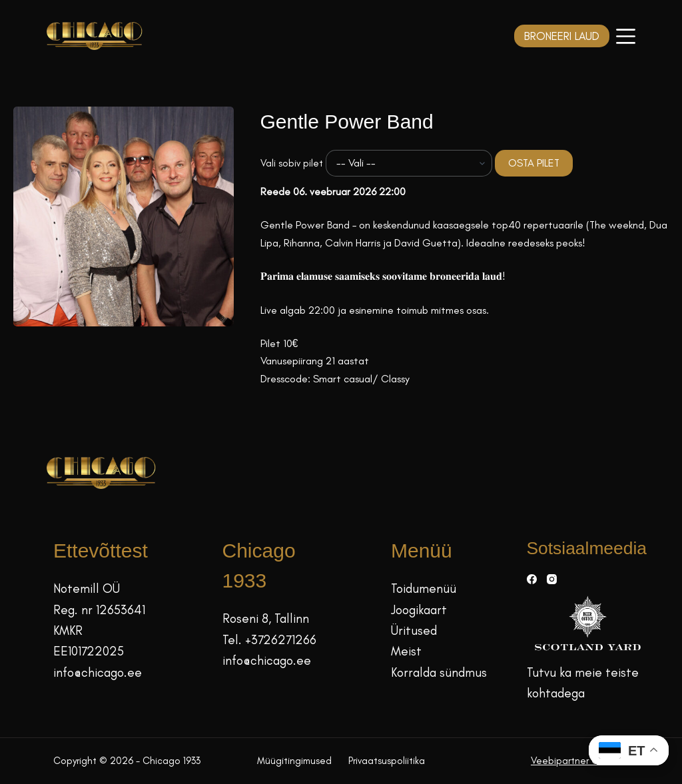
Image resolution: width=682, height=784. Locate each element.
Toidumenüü (424, 588)
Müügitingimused (294, 761)
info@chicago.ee (98, 672)
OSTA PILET (534, 163)
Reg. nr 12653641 (99, 610)
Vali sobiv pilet (292, 163)
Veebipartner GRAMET (580, 761)
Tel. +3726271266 (269, 640)
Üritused (414, 630)
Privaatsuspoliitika (387, 761)
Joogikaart (419, 610)
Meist (406, 651)
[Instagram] (552, 579)
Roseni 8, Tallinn (266, 618)
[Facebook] (532, 579)
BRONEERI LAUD (562, 36)
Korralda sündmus (439, 672)
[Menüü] (626, 36)
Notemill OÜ (87, 588)
